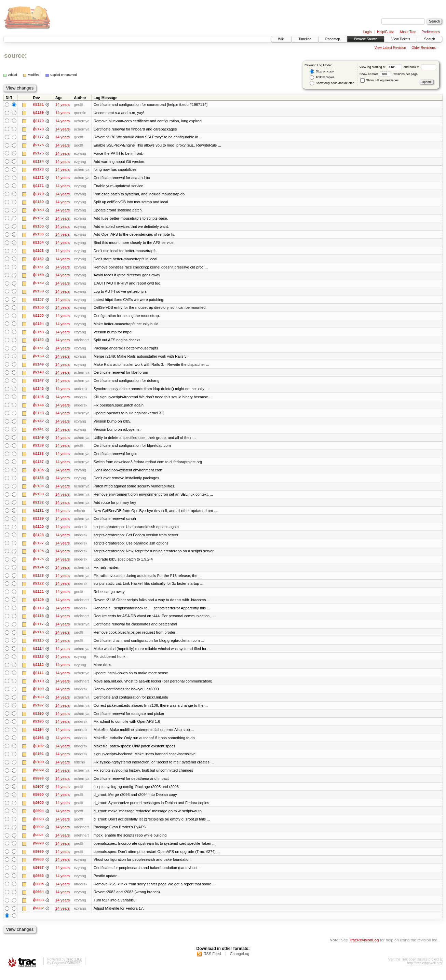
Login (367, 32)
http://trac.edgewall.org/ (425, 971)
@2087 (38, 875)
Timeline (305, 39)
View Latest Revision (390, 48)
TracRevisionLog (364, 948)
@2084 (38, 900)
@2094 (38, 818)
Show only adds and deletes (332, 83)
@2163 (38, 252)
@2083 (38, 908)
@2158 (38, 293)
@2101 (38, 760)
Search (430, 39)
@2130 (38, 523)
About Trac (408, 32)
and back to (420, 67)
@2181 (38, 105)
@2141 (38, 432)
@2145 (38, 400)
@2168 (38, 211)
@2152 (38, 342)
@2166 (38, 227)
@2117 (38, 629)
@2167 (38, 219)
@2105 (38, 728)
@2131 (38, 514)
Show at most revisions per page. (389, 74)
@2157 (38, 301)
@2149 (38, 367)
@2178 (38, 129)
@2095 (38, 810)
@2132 (38, 506)
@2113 (38, 662)
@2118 (38, 621)
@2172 (38, 178)
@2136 (38, 473)
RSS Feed (212, 962)
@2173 (38, 170)
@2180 (38, 113)
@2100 (38, 769)
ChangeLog (239, 962)
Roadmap (333, 39)
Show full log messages (379, 80)
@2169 (38, 203)
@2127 (38, 547)
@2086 (38, 883)
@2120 (38, 605)
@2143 (38, 416)
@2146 (38, 391)
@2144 (38, 408)
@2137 (38, 465)
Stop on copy (322, 72)
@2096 (38, 801)
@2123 (38, 580)
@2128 (38, 539)
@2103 (38, 744)
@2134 (38, 490)
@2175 (38, 154)
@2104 (38, 736)
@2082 (38, 916)
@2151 (38, 350)
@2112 (38, 670)
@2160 (38, 277)
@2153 (38, 334)
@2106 (38, 719)
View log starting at (382, 67)
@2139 (38, 449)
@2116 (38, 637)
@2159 (38, 285)
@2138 (38, 457)
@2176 (38, 146)
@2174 (38, 162)
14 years (63, 105)
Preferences (431, 32)
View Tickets (401, 39)
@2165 (38, 236)
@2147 (38, 383)
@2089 (38, 859)
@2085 (38, 892)
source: (15, 56)
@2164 (38, 244)
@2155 (38, 318)
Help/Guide (386, 32)
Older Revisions (424, 48)
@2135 (38, 482)
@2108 (38, 703)
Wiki (281, 39)
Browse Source (366, 39)
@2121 (38, 596)
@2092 (38, 834)
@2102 (38, 752)
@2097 (38, 793)
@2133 (38, 498)
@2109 (38, 695)
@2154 (38, 326)
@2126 (38, 555)
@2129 (38, 531)
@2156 (38, 309)
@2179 (38, 121)
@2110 (38, 687)
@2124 (38, 572)
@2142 (38, 424)
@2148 (38, 375)
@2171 (38, 187)
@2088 (38, 867)
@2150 (38, 359)
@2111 (38, 678)
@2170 (38, 195)
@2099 (38, 777)
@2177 (38, 137)
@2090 (38, 851)
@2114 (38, 654)
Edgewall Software (66, 971)
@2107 (38, 711)
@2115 (38, 646)
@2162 (38, 260)
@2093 (38, 826)
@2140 (38, 441)
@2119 (38, 613)
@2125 (38, 564)
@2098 (38, 785)
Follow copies (322, 77)
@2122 (38, 588)
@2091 (38, 842)
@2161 (38, 268)
